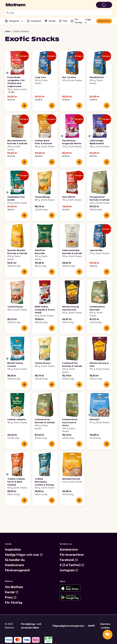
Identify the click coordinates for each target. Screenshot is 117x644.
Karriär (12, 592)
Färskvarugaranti (17, 570)
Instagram (69, 570)
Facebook (69, 560)
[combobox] (60, 13)
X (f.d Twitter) (72, 565)
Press (11, 597)
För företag (14, 603)
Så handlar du (15, 560)
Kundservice (69, 550)
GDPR (91, 626)
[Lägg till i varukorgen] (24, 106)
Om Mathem (14, 587)
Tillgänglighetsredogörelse (68, 626)
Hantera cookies (105, 626)
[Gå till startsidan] (16, 5)
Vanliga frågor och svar (24, 555)
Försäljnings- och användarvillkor (31, 626)
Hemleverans (14, 565)
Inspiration (13, 550)
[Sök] (8, 13)
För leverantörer (72, 555)
